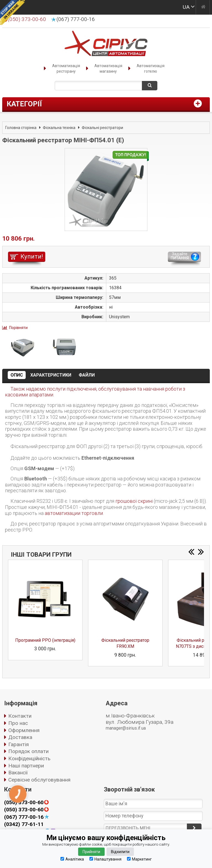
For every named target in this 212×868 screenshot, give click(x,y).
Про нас (18, 723)
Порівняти (18, 328)
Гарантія (18, 744)
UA (186, 7)
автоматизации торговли (74, 513)
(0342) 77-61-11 (24, 824)
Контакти (20, 716)
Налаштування (105, 859)
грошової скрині (134, 501)
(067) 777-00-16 (76, 19)
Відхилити (120, 852)
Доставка (20, 737)
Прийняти (91, 852)
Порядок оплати (28, 751)
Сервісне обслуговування (39, 780)
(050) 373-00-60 (24, 810)
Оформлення (24, 730)
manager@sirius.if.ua (126, 728)
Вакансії (18, 773)
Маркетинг (139, 859)
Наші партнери (26, 766)
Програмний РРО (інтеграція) (45, 640)
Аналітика (72, 859)
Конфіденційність (29, 758)
